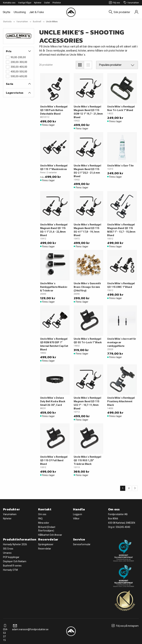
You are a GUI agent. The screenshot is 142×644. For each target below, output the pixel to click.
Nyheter (38, 3)
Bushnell (37, 22)
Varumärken (131, 3)
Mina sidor (44, 523)
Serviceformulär (82, 544)
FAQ (40, 519)
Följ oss (114, 3)
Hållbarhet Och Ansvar (50, 535)
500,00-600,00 (17, 76)
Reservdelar (45, 549)
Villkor (76, 519)
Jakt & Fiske (37, 12)
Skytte (7, 12)
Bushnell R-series (12, 566)
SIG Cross (8, 549)
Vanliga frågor (25, 3)
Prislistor (57, 3)
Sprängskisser (46, 544)
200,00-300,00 (17, 62)
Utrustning (20, 12)
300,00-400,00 (17, 67)
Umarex (7, 553)
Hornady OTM (10, 570)
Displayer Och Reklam (15, 561)
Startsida (7, 22)
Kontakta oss (9, 3)
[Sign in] (136, 12)
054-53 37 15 (6, 633)
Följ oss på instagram (125, 626)
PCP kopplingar (11, 557)
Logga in (78, 514)
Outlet (47, 3)
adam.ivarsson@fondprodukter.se (30, 628)
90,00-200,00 (16, 57)
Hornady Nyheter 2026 (15, 544)
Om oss (42, 514)
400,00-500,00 (17, 72)
